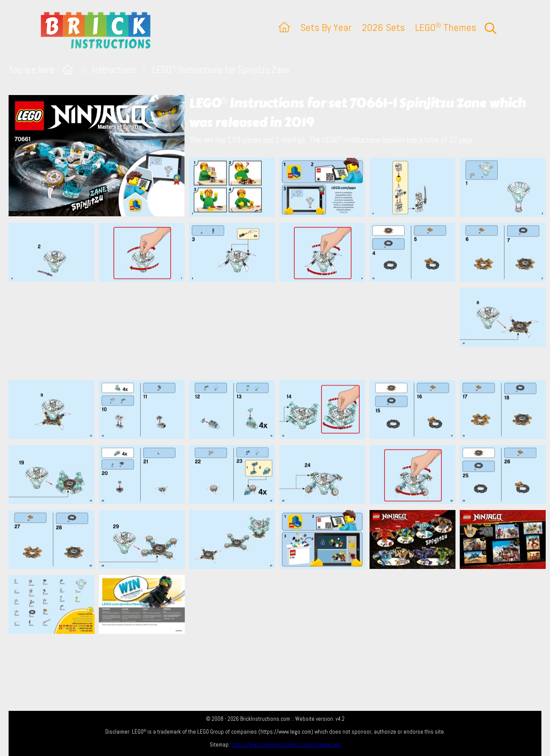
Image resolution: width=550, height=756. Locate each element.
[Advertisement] (279, 331)
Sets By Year (326, 27)
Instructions (114, 70)
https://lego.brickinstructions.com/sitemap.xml (286, 745)
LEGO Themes (446, 27)
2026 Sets (383, 27)
